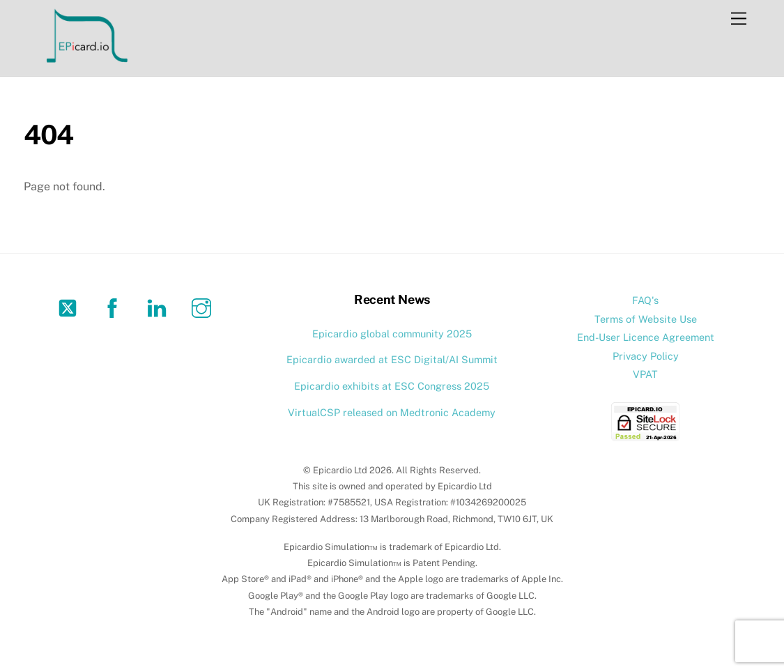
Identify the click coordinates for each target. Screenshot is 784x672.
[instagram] (204, 307)
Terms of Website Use (646, 319)
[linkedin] (159, 307)
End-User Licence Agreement (646, 337)
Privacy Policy (646, 356)
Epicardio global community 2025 (392, 334)
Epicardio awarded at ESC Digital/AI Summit (392, 359)
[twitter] (70, 307)
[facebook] (115, 307)
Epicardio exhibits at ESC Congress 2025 (392, 386)
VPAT (645, 374)
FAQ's (645, 300)
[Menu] (739, 19)
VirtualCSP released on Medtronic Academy (392, 412)
